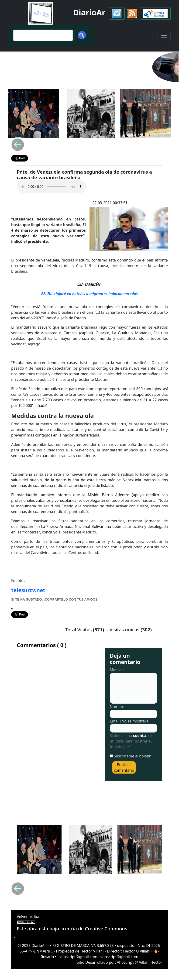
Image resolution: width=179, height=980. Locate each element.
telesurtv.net (28, 590)
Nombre (117, 707)
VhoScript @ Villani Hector (140, 962)
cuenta (139, 736)
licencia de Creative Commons (94, 929)
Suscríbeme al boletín (133, 756)
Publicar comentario (124, 767)
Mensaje (117, 670)
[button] (117, 13)
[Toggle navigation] (164, 37)
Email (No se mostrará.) (130, 721)
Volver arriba (28, 917)
